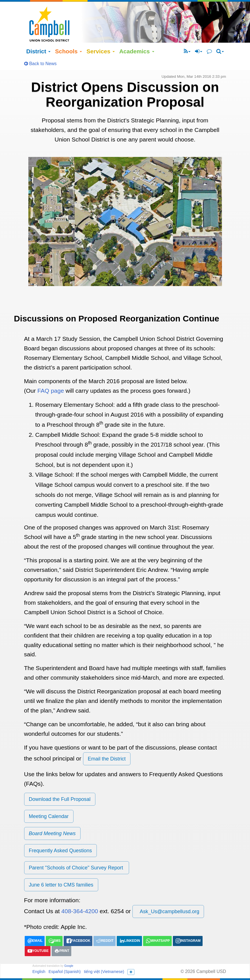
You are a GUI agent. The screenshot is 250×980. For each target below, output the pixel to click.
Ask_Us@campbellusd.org (168, 896)
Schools (68, 35)
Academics (137, 35)
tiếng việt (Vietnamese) (104, 956)
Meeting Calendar (49, 800)
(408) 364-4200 (149, 972)
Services (101, 35)
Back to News (40, 48)
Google (69, 950)
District (39, 35)
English (39, 956)
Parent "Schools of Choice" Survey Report (77, 852)
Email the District (107, 743)
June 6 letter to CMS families (61, 869)
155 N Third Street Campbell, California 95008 (161, 966)
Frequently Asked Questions (60, 835)
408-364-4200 (80, 895)
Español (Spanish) (65, 956)
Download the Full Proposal (60, 783)
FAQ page (51, 375)
